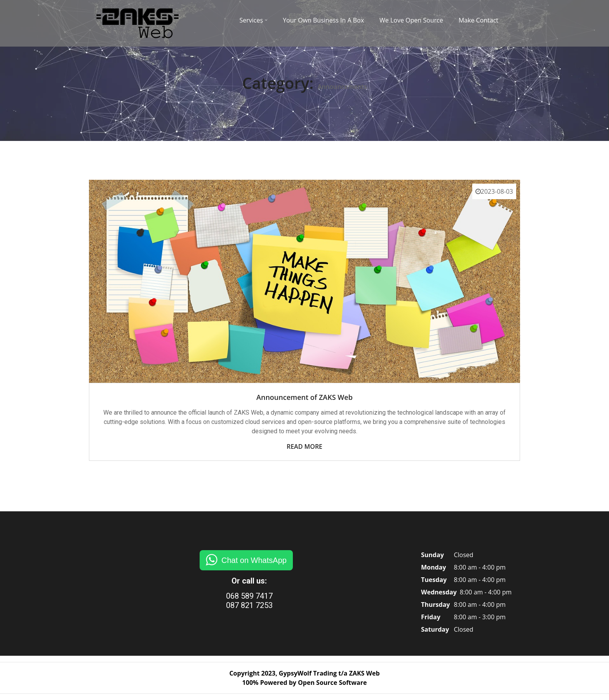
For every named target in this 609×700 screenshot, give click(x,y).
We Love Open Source (411, 20)
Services (251, 20)
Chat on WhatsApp (254, 560)
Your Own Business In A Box (323, 20)
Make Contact (478, 20)
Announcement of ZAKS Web (304, 397)
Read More (304, 446)
